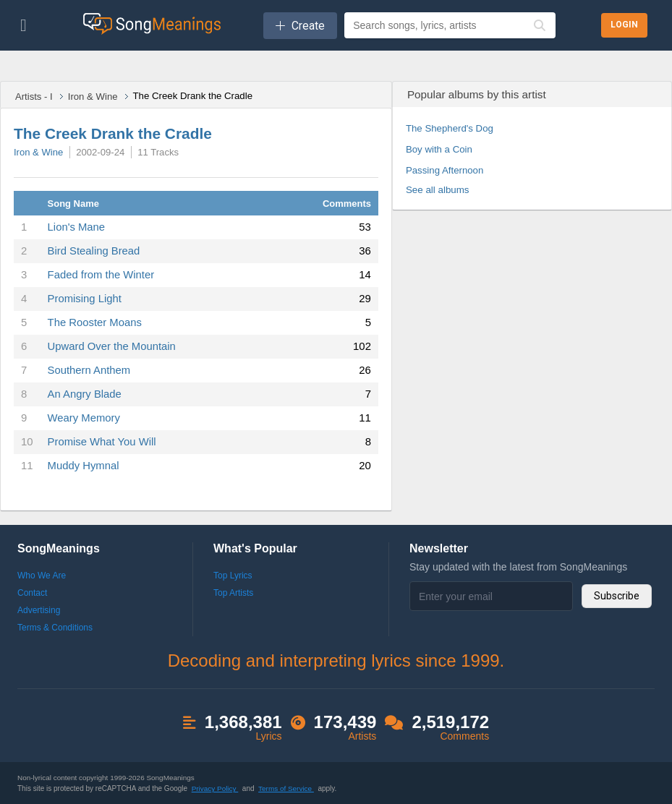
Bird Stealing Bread (94, 251)
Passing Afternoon (445, 170)
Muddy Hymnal (84, 466)
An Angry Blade (85, 394)
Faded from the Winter (101, 275)
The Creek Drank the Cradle (113, 133)
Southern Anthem (89, 370)
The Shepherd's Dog (450, 128)
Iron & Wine (93, 97)
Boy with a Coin (439, 149)
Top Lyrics (233, 576)
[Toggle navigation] (24, 25)
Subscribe (617, 596)
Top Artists (233, 593)
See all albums (438, 190)
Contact (32, 593)
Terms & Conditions (55, 628)
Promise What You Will (102, 442)
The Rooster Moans (95, 322)
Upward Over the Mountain (112, 346)
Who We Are (42, 576)
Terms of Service (286, 788)
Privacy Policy (215, 788)
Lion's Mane (77, 227)
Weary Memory (84, 418)
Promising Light (85, 299)
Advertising (39, 610)
